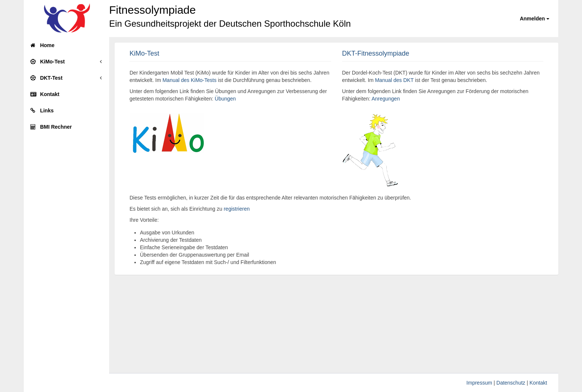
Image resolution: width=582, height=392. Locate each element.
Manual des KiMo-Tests (190, 80)
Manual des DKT (394, 80)
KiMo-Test (144, 53)
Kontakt (538, 383)
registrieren (237, 209)
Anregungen (386, 99)
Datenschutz (511, 383)
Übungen (225, 99)
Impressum (479, 383)
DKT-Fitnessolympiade (376, 53)
